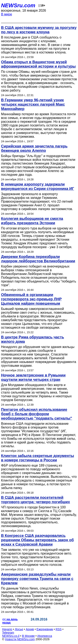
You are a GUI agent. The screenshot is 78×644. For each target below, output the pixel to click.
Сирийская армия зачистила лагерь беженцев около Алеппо (34, 148)
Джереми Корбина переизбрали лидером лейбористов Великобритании (38, 259)
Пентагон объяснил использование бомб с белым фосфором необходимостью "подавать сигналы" (37, 414)
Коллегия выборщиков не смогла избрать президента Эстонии (32, 221)
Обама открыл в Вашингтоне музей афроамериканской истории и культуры (38, 64)
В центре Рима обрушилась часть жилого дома (33, 339)
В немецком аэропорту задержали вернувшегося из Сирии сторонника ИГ (38, 186)
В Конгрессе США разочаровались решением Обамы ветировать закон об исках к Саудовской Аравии (37, 540)
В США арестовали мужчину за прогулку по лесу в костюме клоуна (39, 30)
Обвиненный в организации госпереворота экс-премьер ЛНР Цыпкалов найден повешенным (31, 299)
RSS (59, 629)
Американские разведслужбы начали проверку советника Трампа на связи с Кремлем (37, 579)
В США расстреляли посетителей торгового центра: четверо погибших (35, 500)
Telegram (8, 633)
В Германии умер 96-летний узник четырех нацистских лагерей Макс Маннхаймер (33, 104)
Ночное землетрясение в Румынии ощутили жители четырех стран (33, 377)
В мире (7, 14)
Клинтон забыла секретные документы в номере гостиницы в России (38, 458)
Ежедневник (45, 629)
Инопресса (45, 636)
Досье (19, 629)
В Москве (28, 636)
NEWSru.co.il (11, 636)
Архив (30, 629)
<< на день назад (10, 621)
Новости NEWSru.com (20, 639)
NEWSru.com (18, 5)
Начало (7, 629)
